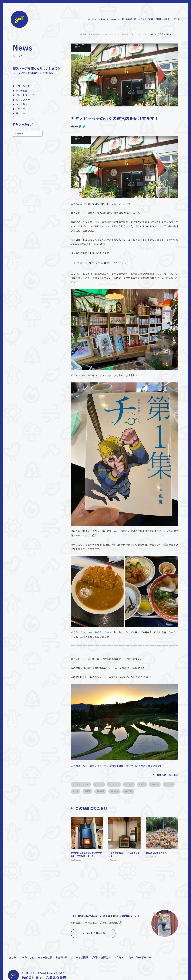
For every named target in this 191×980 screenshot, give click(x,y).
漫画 (103, 791)
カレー (100, 784)
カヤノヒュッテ (82, 784)
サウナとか (21, 91)
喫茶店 (157, 784)
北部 (144, 784)
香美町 (145, 791)
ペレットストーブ (25, 95)
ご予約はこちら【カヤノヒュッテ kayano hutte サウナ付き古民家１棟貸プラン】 (117, 766)
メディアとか (23, 100)
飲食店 (131, 791)
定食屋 (77, 791)
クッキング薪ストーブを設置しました (124, 854)
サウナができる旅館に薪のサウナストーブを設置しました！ (86, 854)
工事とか (20, 109)
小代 (91, 791)
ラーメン (115, 784)
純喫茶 (116, 791)
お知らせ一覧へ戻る (167, 775)
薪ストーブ (21, 114)
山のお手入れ (23, 104)
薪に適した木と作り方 (156, 853)
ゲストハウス (23, 86)
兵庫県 (131, 784)
